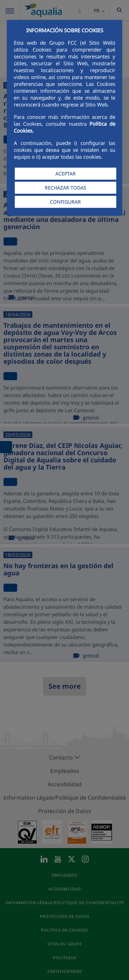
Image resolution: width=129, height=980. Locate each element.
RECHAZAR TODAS (66, 188)
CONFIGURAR (65, 202)
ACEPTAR (66, 174)
